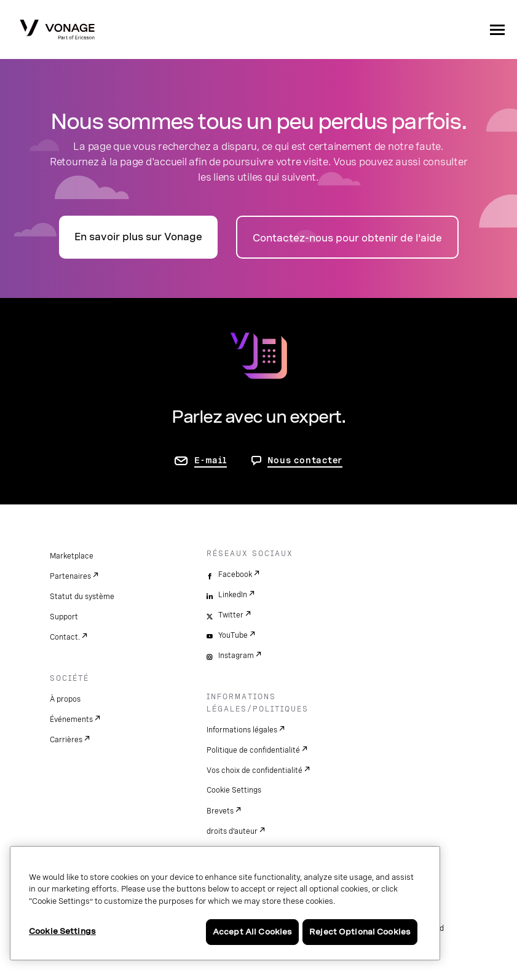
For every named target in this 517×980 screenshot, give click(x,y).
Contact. (65, 637)
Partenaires (70, 576)
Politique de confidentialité (253, 750)
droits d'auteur (232, 831)
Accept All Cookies (252, 932)
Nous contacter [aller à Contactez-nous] (305, 460)
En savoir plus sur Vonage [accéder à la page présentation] (138, 237)
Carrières (66, 740)
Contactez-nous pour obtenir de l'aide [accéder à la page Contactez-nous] (347, 238)
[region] (225, 903)
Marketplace (72, 556)
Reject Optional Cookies (360, 932)
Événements (71, 719)
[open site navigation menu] (497, 29)
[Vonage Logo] (57, 31)
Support (64, 617)
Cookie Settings (234, 790)
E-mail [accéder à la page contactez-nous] (211, 460)
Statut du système (82, 597)
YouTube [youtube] (233, 635)
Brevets (220, 811)
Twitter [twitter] (231, 615)
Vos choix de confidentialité (255, 770)
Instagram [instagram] (236, 656)
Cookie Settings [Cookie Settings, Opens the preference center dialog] (62, 931)
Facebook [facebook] (235, 574)
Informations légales (242, 730)
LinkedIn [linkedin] (233, 595)
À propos (65, 699)
